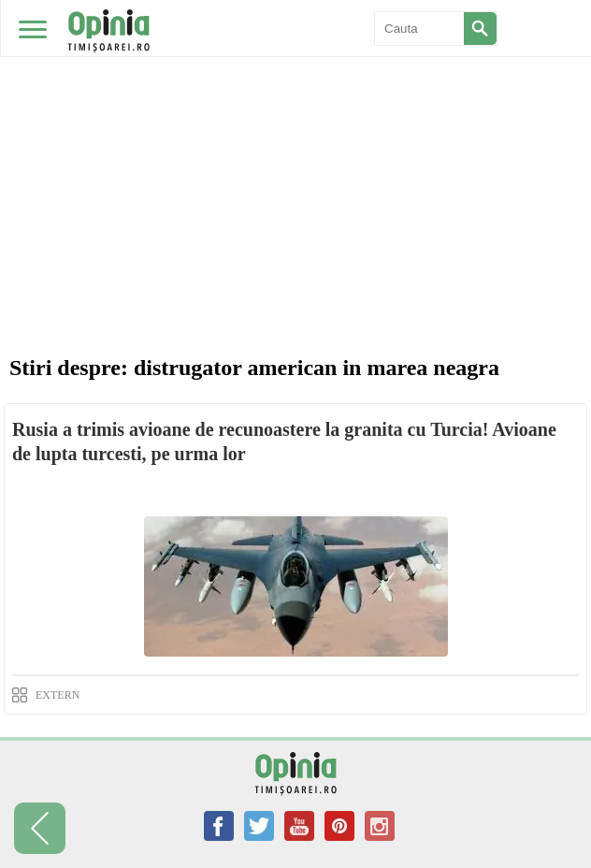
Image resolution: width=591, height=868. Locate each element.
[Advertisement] (295, 140)
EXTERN (58, 695)
